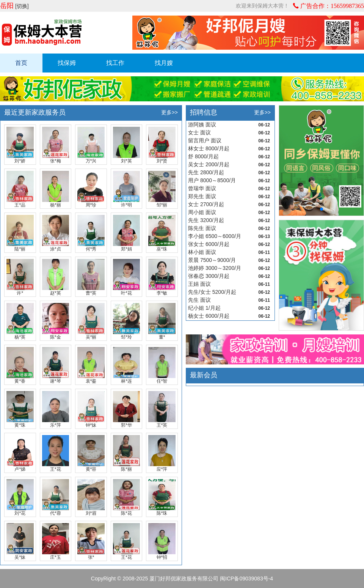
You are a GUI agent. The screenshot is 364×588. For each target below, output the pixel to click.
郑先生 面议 (202, 196)
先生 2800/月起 (206, 172)
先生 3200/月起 (206, 220)
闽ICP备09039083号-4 (246, 579)
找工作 (115, 63)
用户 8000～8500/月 (212, 180)
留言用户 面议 (205, 140)
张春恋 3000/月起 (209, 276)
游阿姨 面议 (202, 125)
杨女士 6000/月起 (209, 316)
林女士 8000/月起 (209, 148)
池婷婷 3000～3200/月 (215, 268)
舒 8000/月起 (203, 156)
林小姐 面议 (202, 252)
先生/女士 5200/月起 (212, 292)
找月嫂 (164, 63)
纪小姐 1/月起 (204, 308)
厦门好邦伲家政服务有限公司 (184, 579)
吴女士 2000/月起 (209, 164)
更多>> (169, 112)
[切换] (22, 6)
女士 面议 (199, 132)
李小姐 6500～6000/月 (215, 236)
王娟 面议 (199, 284)
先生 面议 (199, 300)
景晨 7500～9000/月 (212, 260)
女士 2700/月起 (206, 204)
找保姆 (67, 63)
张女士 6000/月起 (209, 244)
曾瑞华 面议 (202, 188)
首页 (21, 63)
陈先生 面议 (202, 228)
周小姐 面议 (202, 212)
